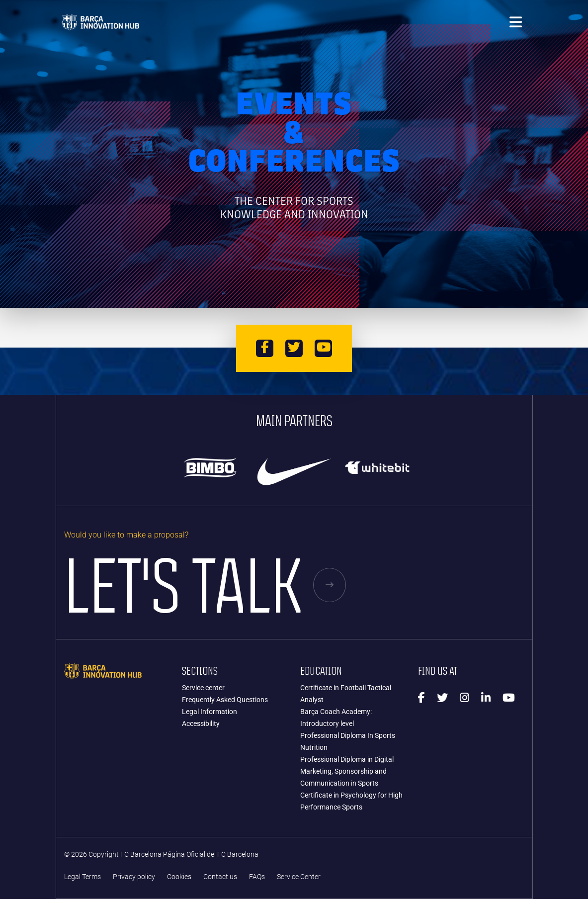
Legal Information (210, 712)
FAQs (257, 877)
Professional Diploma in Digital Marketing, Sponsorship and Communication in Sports (347, 771)
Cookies (179, 877)
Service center (203, 688)
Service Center (299, 877)
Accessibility (201, 723)
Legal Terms (83, 877)
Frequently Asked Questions (225, 700)
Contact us (220, 877)
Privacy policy (134, 877)
